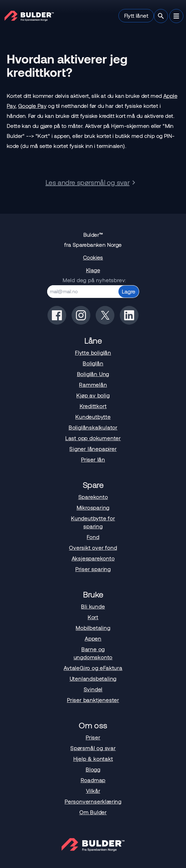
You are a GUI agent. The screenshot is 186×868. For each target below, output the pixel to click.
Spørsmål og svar (93, 748)
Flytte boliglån (93, 353)
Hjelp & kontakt (93, 759)
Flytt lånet (136, 16)
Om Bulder (93, 812)
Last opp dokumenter (93, 438)
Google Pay (32, 106)
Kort (93, 617)
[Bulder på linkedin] (129, 315)
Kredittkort (93, 406)
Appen (93, 638)
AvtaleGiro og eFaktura (93, 668)
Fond (93, 537)
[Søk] (161, 16)
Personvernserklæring (93, 801)
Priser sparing (93, 569)
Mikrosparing (93, 507)
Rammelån (93, 385)
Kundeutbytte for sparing (93, 522)
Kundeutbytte (93, 417)
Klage (93, 270)
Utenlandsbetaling (93, 678)
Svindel (93, 689)
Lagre (129, 291)
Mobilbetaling (93, 628)
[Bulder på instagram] (81, 315)
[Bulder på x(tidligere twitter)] (105, 315)
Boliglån (93, 363)
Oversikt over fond (93, 548)
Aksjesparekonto (93, 558)
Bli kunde (93, 606)
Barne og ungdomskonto (93, 653)
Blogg (93, 769)
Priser (93, 737)
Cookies (93, 257)
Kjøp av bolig (93, 395)
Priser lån (93, 459)
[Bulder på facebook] (57, 315)
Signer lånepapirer (93, 449)
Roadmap (93, 780)
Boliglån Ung (93, 374)
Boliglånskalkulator (93, 427)
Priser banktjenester (93, 700)
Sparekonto (93, 497)
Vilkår (93, 791)
